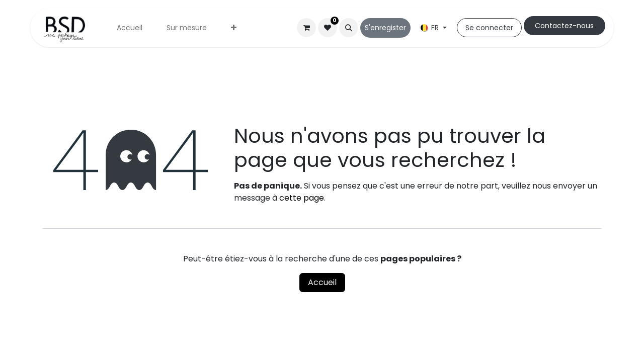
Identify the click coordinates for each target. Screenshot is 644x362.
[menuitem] (130, 28)
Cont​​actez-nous (564, 26)
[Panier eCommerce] (306, 28)
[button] (349, 28)
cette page (302, 198)
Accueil (322, 282)
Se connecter (489, 28)
